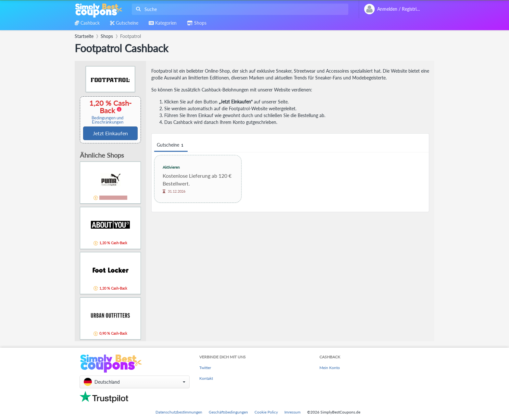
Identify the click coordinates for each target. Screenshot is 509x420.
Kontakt (206, 378)
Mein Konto (330, 368)
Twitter (205, 368)
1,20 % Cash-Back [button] (107, 112)
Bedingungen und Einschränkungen (107, 120)
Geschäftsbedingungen (228, 412)
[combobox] (239, 9)
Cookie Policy (266, 412)
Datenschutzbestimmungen (179, 412)
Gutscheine (171, 145)
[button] (135, 382)
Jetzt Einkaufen (110, 133)
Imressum (292, 412)
